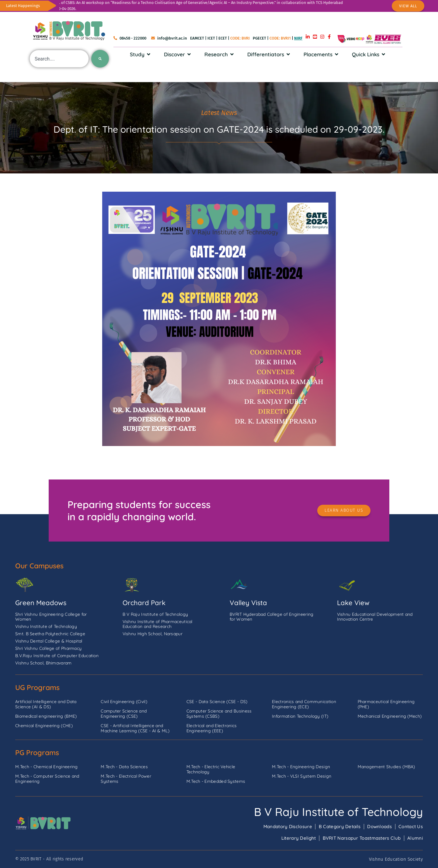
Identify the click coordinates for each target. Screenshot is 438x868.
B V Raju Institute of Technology (338, 812)
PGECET (259, 38)
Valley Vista (248, 603)
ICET (211, 38)
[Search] (100, 59)
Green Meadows (41, 603)
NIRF (298, 38)
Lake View (353, 603)
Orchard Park (144, 603)
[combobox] (59, 59)
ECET (223, 38)
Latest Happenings (23, 6)
